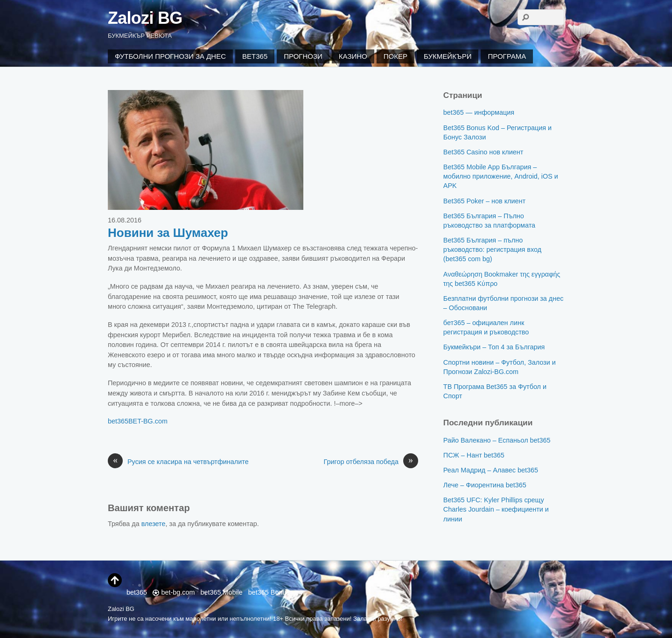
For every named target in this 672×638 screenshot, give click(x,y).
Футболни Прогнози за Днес (170, 56)
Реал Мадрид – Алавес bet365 (491, 470)
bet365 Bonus (269, 592)
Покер (395, 56)
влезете (154, 524)
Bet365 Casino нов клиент (483, 152)
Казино (353, 56)
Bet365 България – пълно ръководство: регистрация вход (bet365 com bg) (492, 250)
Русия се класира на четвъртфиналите (178, 462)
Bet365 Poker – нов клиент (484, 201)
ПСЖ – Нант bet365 (474, 455)
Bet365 (255, 56)
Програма (507, 56)
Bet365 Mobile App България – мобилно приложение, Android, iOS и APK (501, 176)
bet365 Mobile (221, 592)
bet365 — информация (479, 112)
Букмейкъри (448, 56)
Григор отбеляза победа (371, 462)
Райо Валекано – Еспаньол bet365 (497, 440)
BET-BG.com (148, 421)
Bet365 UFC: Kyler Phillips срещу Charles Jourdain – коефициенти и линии (496, 509)
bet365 (118, 421)
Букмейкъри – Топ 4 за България (494, 347)
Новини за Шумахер (168, 233)
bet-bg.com (174, 592)
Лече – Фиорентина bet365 (485, 485)
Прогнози (303, 56)
